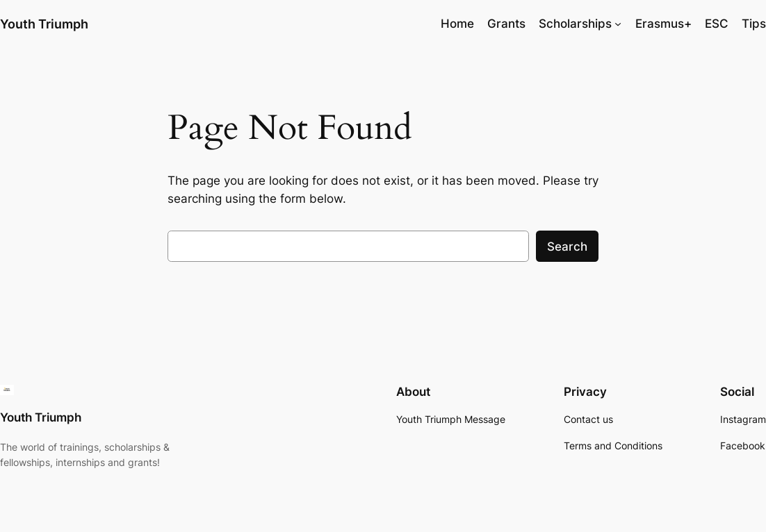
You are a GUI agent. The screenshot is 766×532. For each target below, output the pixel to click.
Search (567, 247)
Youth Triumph (44, 24)
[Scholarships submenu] (618, 24)
